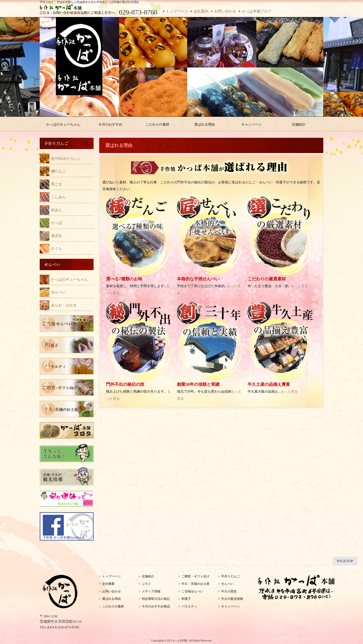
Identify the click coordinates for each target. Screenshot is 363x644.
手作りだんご (231, 576)
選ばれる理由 (111, 599)
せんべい (58, 292)
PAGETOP (345, 561)
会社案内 (201, 11)
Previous (32, 69)
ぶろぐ (146, 584)
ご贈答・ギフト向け (196, 576)
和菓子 (186, 599)
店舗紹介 (148, 576)
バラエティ (189, 606)
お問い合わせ (225, 11)
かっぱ (57, 223)
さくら (57, 248)
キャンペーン (231, 606)
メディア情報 (151, 591)
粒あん (57, 210)
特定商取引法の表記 (156, 599)
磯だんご (58, 171)
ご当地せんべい (192, 591)
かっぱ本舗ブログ (257, 11)
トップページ (177, 11)
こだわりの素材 (113, 606)
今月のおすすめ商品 (156, 606)
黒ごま (57, 184)
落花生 (57, 236)
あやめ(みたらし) (65, 158)
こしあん (58, 197)
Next (331, 69)
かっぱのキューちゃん (69, 279)
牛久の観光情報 (232, 599)
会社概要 (108, 584)
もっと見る (299, 286)
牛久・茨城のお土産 (196, 584)
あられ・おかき (64, 305)
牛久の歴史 (229, 591)
